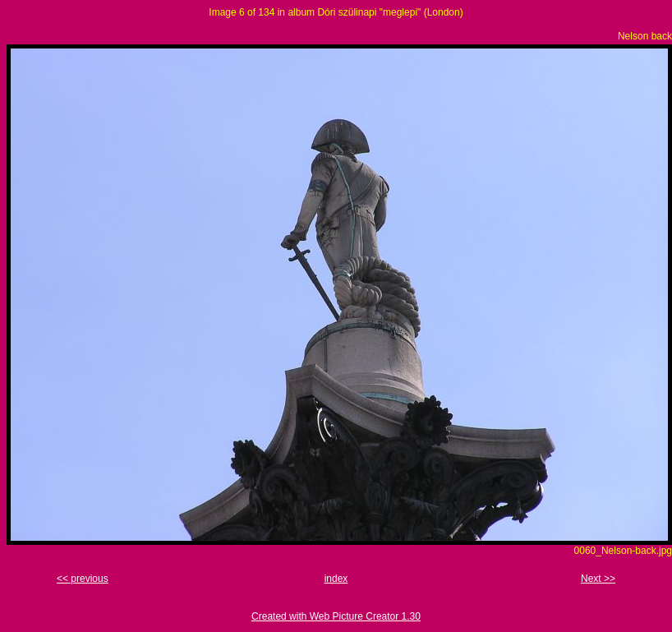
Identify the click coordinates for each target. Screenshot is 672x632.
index (336, 579)
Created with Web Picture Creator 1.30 (336, 616)
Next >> (598, 579)
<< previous (83, 579)
